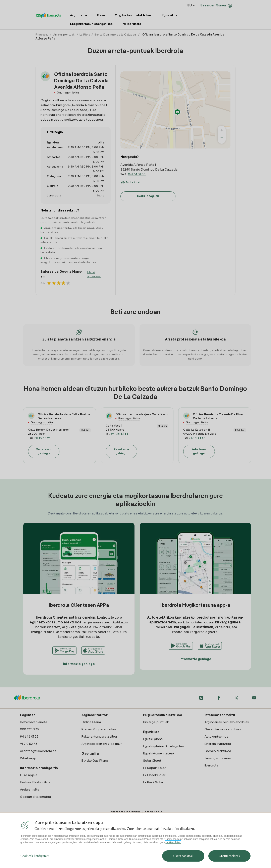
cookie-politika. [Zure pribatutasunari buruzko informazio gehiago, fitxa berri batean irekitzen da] (173, 851)
